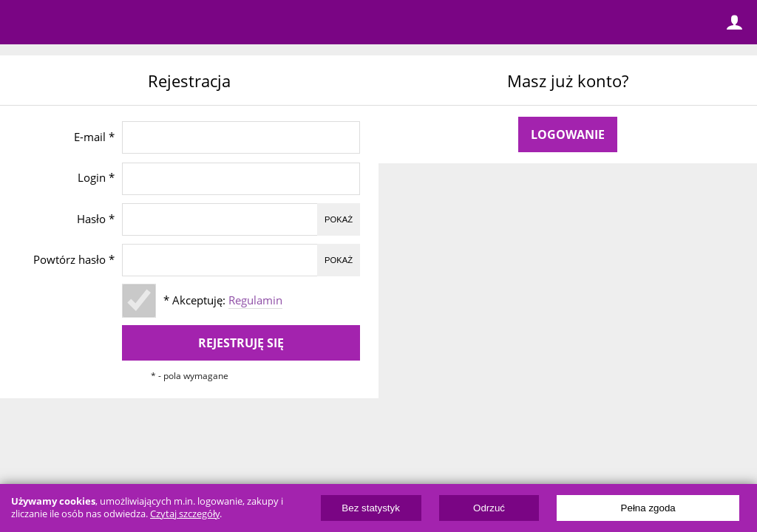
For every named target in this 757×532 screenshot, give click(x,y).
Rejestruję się (241, 343)
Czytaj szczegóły (185, 514)
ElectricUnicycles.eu (107, 24)
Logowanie (568, 134)
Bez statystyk (371, 508)
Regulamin (255, 300)
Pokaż (339, 219)
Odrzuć (489, 508)
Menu (22, 22)
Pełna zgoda (648, 508)
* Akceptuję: (223, 300)
